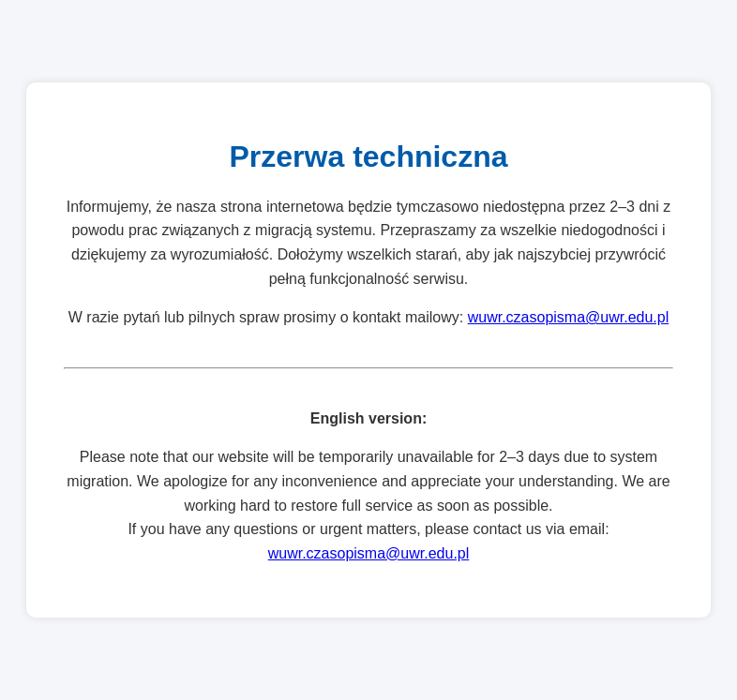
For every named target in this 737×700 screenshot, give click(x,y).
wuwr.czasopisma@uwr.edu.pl (569, 317)
